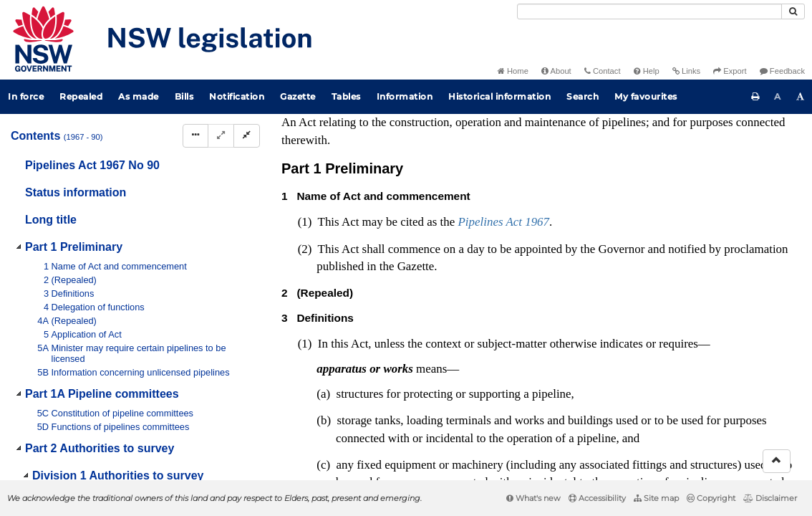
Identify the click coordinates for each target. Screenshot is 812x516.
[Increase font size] (801, 97)
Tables (346, 96)
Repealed (81, 96)
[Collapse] (247, 136)
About (556, 71)
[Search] (649, 11)
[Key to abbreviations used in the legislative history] (625, 124)
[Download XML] (704, 124)
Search (583, 96)
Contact (603, 71)
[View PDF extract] (678, 124)
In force (26, 96)
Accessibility (597, 498)
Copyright (711, 498)
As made (139, 96)
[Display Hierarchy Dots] (195, 136)
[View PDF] (651, 124)
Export (730, 71)
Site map (656, 498)
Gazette (298, 96)
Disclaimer (770, 498)
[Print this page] (755, 97)
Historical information (499, 96)
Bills (184, 96)
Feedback (782, 71)
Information (405, 96)
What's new (533, 498)
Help (647, 71)
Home (513, 71)
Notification (237, 96)
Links (686, 71)
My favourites (646, 96)
